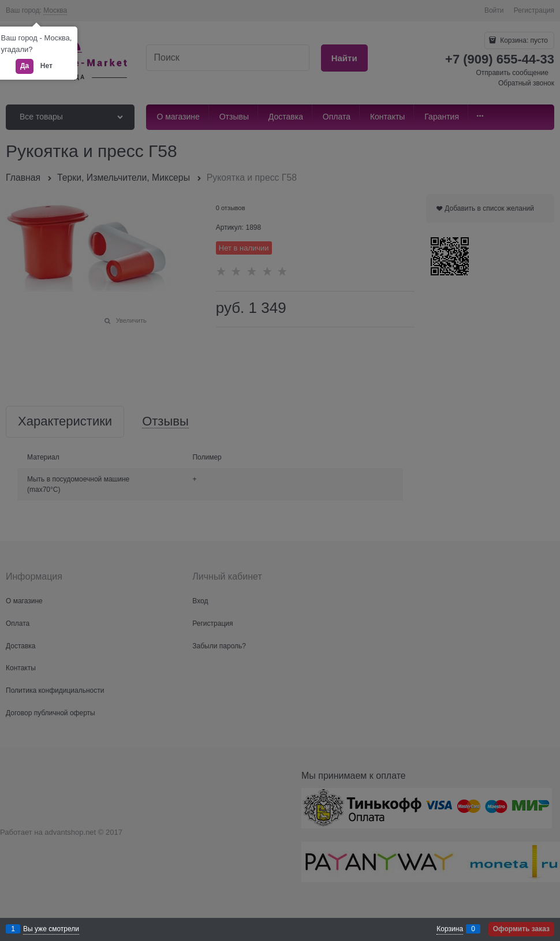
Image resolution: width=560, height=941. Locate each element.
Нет (46, 66)
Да (25, 66)
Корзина (450, 929)
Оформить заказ (521, 929)
